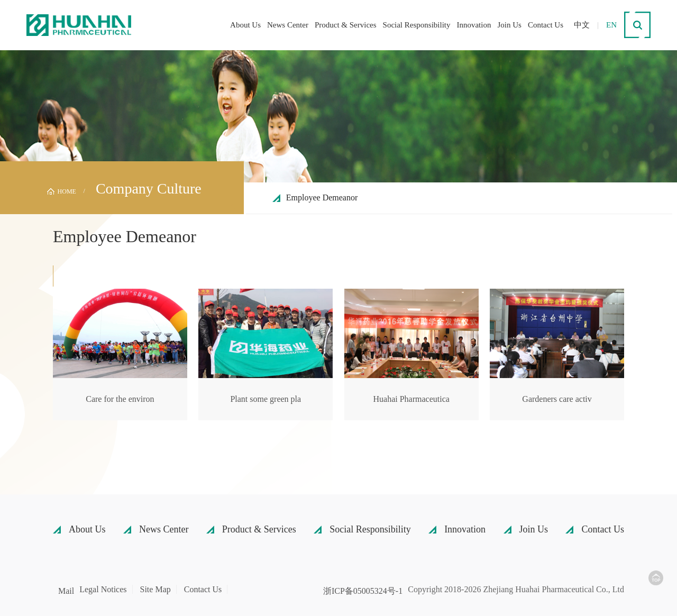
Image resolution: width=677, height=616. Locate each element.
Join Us (509, 25)
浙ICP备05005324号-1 (363, 591)
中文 (582, 25)
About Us (245, 25)
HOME (67, 191)
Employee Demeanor (322, 197)
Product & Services (346, 25)
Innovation (474, 25)
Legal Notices (103, 589)
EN (611, 25)
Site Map (155, 589)
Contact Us (546, 25)
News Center (288, 25)
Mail (66, 591)
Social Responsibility (417, 25)
